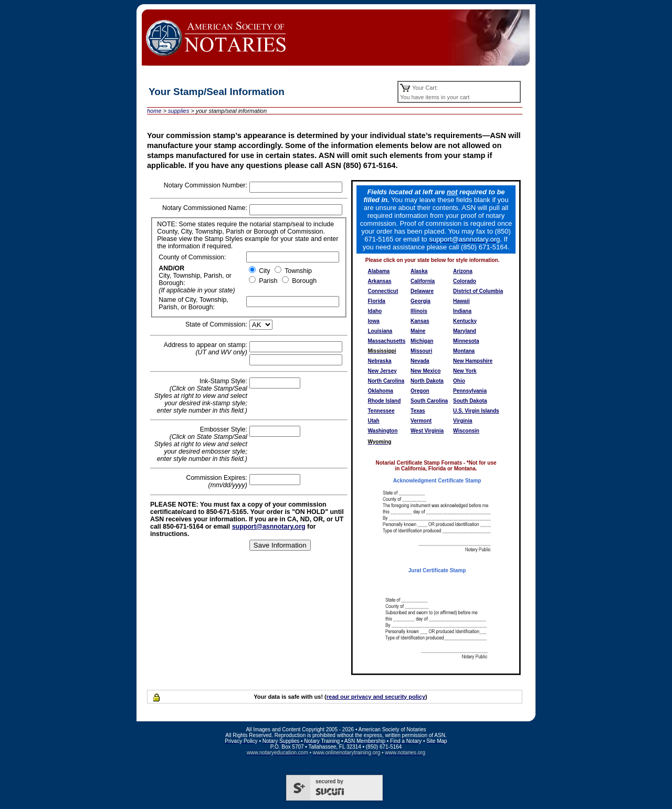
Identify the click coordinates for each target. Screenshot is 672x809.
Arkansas (380, 281)
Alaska (419, 271)
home (154, 111)
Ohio (459, 381)
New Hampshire (473, 361)
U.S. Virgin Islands (476, 411)
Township (297, 271)
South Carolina (429, 401)
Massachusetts (387, 341)
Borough (303, 281)
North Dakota (427, 381)
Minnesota (466, 341)
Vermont (421, 421)
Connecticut (383, 291)
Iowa (374, 321)
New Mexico (426, 371)
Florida (377, 301)
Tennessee (381, 411)
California (423, 281)
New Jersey (382, 371)
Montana (464, 351)
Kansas (420, 321)
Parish (267, 281)
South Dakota (470, 401)
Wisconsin (466, 431)
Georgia (421, 301)
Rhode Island (385, 401)
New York (465, 371)
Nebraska (380, 361)
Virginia (463, 421)
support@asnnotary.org (269, 527)
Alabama (379, 271)
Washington (383, 431)
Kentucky (465, 321)
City (264, 271)
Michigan (422, 341)
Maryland (465, 331)
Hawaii (461, 301)
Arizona (463, 271)
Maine (418, 331)
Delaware (422, 291)
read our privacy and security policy (376, 697)
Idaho (375, 311)
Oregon (420, 391)
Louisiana (380, 331)
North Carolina (386, 381)
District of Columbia (478, 291)
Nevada (420, 361)
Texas (418, 411)
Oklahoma (381, 391)
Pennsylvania (470, 391)
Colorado (465, 281)
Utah (374, 421)
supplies (178, 111)
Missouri (421, 351)
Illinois (419, 311)
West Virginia (427, 431)
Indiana (462, 311)
